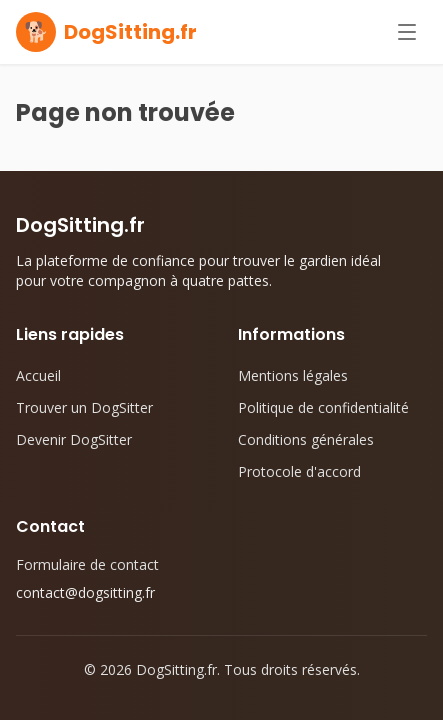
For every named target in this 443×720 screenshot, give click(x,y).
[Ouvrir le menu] (407, 32)
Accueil (38, 375)
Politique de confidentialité (323, 407)
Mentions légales (293, 375)
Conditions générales (306, 439)
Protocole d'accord (299, 471)
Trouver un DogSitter (84, 407)
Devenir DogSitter (74, 439)
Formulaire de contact (87, 564)
